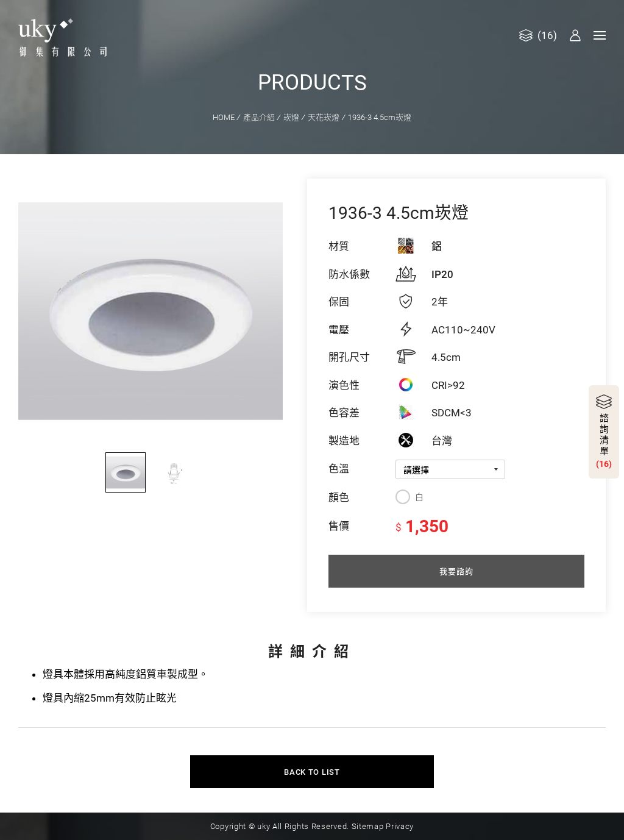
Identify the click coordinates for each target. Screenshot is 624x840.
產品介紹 (259, 117)
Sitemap (368, 825)
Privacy (400, 825)
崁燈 (291, 117)
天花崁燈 (324, 117)
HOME (224, 117)
